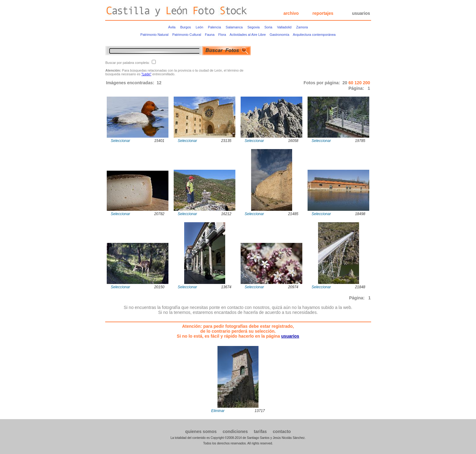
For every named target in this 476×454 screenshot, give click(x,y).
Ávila (172, 27)
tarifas (260, 431)
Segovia (254, 27)
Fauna (210, 35)
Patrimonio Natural (154, 35)
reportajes (323, 13)
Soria (268, 27)
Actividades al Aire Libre (248, 35)
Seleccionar (120, 141)
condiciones (235, 431)
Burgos (186, 27)
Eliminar (218, 411)
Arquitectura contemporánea (314, 35)
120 (359, 83)
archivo (291, 13)
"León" (146, 74)
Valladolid (284, 27)
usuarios (361, 13)
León (199, 27)
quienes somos (201, 431)
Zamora (302, 27)
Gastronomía (279, 35)
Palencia (214, 27)
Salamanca (234, 27)
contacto (282, 431)
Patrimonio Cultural (187, 35)
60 (351, 83)
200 (366, 83)
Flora (222, 35)
